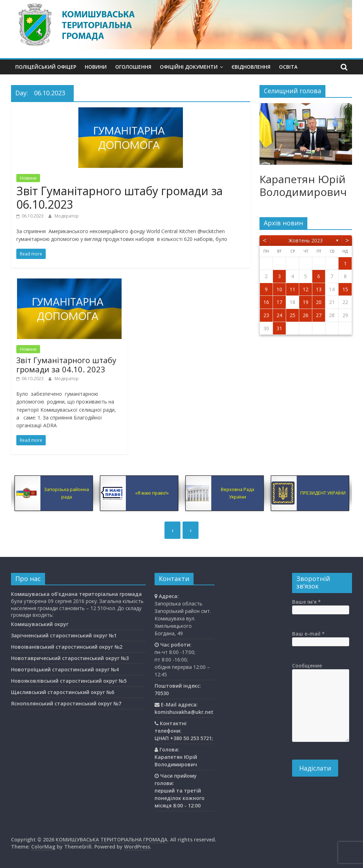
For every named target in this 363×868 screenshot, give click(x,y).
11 (292, 289)
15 (345, 289)
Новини (96, 67)
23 (266, 315)
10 (279, 289)
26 (306, 315)
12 (306, 289)
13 (319, 289)
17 (279, 302)
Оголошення (133, 67)
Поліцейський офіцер (46, 67)
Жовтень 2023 (306, 240)
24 (279, 315)
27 (319, 315)
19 (306, 302)
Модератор (67, 216)
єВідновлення (251, 67)
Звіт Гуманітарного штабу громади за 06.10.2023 (119, 198)
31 (279, 328)
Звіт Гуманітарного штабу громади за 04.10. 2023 (66, 365)
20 (319, 302)
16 (266, 302)
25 (292, 315)
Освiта (288, 67)
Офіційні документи (189, 67)
